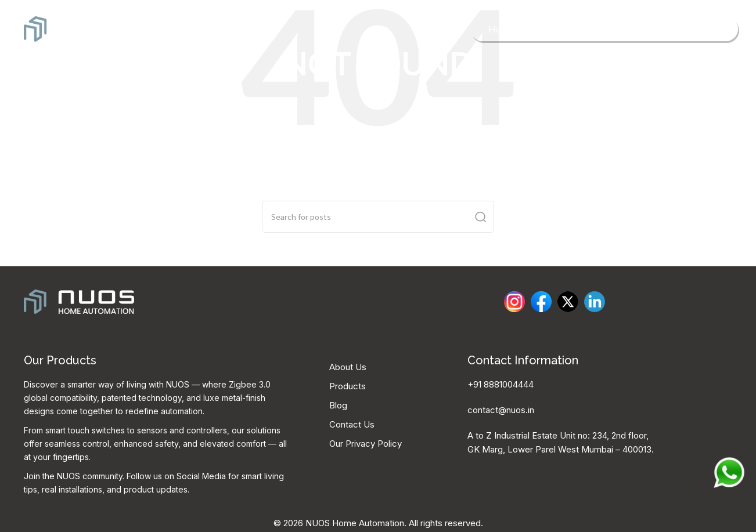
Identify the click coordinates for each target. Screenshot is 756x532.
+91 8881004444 (501, 384)
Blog (338, 405)
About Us (348, 367)
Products (348, 386)
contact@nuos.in (501, 410)
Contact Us (352, 424)
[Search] (378, 217)
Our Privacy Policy (366, 444)
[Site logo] (80, 28)
